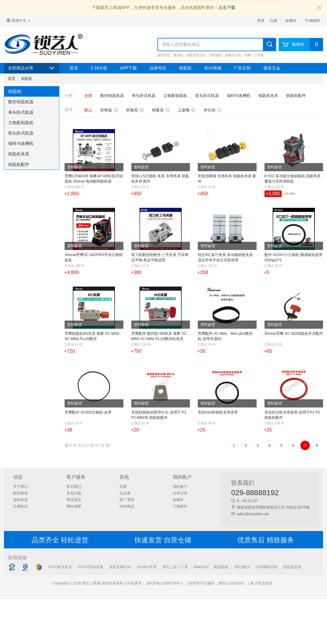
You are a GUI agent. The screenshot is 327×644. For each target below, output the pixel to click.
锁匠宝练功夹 (196, 55)
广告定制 (242, 68)
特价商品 (127, 506)
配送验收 (21, 493)
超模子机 (164, 55)
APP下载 (128, 68)
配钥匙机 (221, 567)
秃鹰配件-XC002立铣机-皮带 (88, 412)
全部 (88, 95)
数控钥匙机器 (21, 102)
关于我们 (21, 486)
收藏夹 (291, 21)
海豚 (248, 55)
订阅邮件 (180, 506)
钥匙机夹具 (19, 154)
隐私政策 (21, 500)
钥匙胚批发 (292, 567)
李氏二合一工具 (175, 567)
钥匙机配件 (19, 164)
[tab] (32, 102)
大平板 (259, 55)
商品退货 (74, 500)
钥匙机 (27, 78)
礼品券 (125, 493)
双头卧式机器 (21, 133)
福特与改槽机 (21, 143)
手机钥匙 (215, 55)
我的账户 (180, 486)
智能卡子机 (233, 55)
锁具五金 (272, 68)
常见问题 (74, 493)
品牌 (123, 486)
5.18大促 (99, 68)
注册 (273, 21)
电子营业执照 (261, 583)
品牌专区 (158, 68)
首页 (74, 68)
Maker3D (201, 567)
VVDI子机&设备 (90, 567)
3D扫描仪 (242, 567)
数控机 (178, 55)
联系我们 (74, 486)
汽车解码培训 (267, 567)
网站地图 (74, 506)
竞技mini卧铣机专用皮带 (218, 412)
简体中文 (18, 21)
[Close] (319, 8)
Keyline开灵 (147, 567)
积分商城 (213, 68)
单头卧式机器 (21, 112)
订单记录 (180, 493)
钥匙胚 (185, 68)
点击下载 (227, 8)
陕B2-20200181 (232, 583)
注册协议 (21, 506)
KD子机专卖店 (60, 567)
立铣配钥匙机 (21, 123)
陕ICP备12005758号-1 (165, 583)
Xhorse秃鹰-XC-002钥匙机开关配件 (294, 333)
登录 (261, 21)
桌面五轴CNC (120, 567)
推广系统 (127, 500)
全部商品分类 (32, 68)
